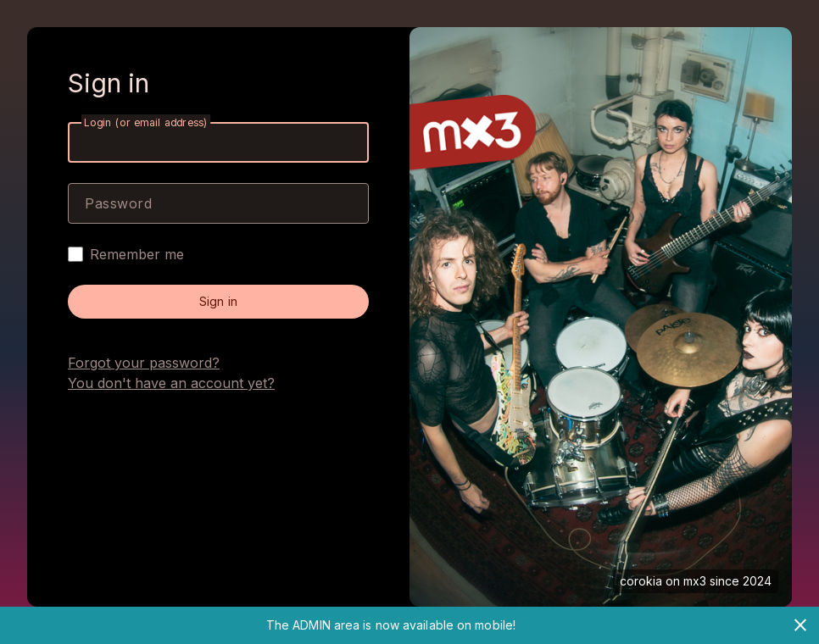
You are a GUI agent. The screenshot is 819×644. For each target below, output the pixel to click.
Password (118, 203)
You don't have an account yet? (171, 383)
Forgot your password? (144, 363)
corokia (641, 581)
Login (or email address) (146, 122)
